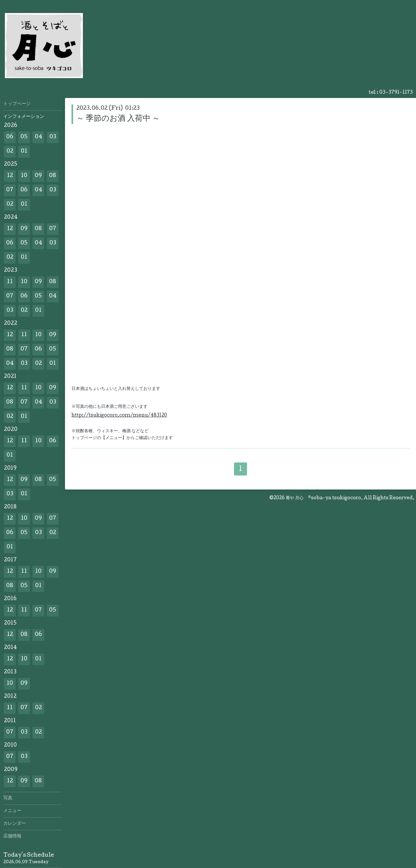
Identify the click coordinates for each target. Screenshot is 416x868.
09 (38, 176)
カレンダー (15, 824)
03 (53, 137)
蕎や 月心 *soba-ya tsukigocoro (323, 498)
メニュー (12, 811)
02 (10, 152)
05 (24, 137)
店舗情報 (12, 836)
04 (39, 137)
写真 (8, 798)
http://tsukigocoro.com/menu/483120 (119, 416)
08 (53, 176)
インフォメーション (24, 117)
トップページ (17, 104)
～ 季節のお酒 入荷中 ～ (118, 119)
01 (24, 152)
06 (10, 137)
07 (10, 190)
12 (10, 176)
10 (24, 176)
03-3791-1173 (396, 93)
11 (10, 282)
